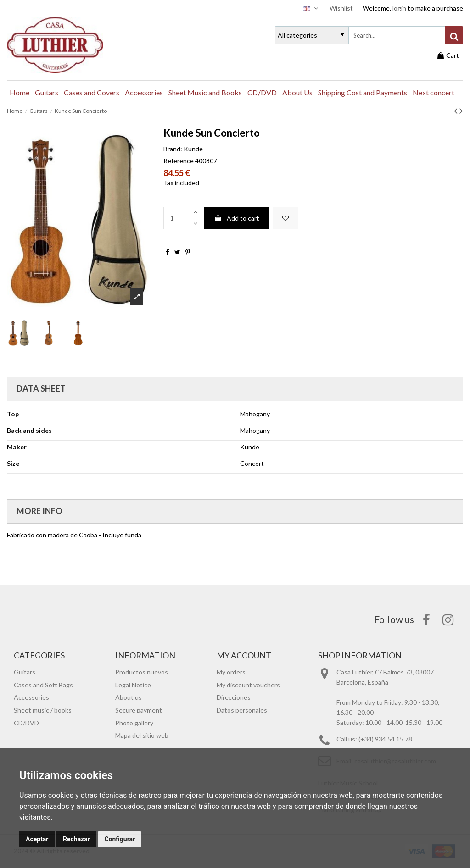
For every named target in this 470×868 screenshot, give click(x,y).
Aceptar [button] (37, 839)
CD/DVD (26, 723)
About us (129, 697)
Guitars (25, 672)
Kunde (193, 149)
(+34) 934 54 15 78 (385, 739)
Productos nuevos (142, 672)
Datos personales (242, 710)
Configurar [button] (120, 839)
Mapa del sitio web (142, 735)
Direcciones (234, 697)
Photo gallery (134, 723)
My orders (231, 672)
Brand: (173, 149)
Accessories (31, 697)
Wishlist (342, 8)
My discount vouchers (248, 685)
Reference (179, 161)
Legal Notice (133, 685)
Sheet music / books (43, 710)
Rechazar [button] (76, 839)
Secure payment (139, 710)
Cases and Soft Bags (43, 685)
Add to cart (237, 218)
